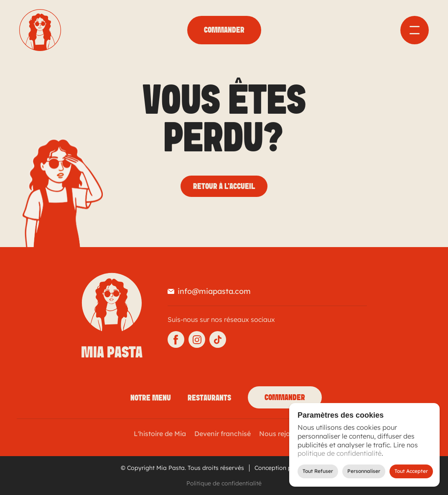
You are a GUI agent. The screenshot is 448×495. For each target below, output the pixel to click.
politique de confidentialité (340, 453)
